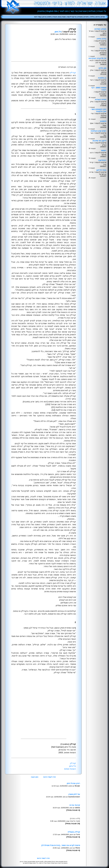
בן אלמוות (102, 78)
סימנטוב (103, 121)
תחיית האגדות (101, 99)
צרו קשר (74, 11)
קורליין (73, 73)
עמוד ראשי (38, 17)
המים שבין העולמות (98, 131)
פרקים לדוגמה (71, 17)
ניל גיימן (58, 32)
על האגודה (102, 11)
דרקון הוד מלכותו (99, 141)
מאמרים (80, 17)
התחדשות (102, 160)
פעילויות (92, 11)
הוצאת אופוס (70, 769)
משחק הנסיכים (100, 29)
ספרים (103, 17)
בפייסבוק (41, 11)
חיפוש (49, 17)
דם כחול (103, 49)
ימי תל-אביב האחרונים (97, 58)
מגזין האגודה (57, 17)
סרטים (97, 17)
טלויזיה (92, 17)
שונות (64, 17)
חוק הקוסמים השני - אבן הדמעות (98, 110)
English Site (52, 11)
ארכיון (44, 17)
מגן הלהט (102, 68)
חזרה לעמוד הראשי (50, 777)
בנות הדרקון (101, 170)
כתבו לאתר (64, 11)
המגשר (103, 150)
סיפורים (86, 17)
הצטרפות (83, 11)
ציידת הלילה (101, 39)
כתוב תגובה (35, 777)
